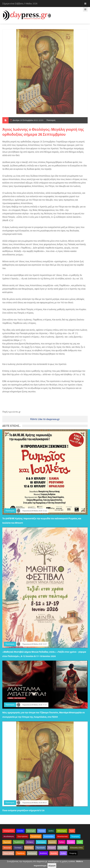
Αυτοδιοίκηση (9, 836)
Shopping (73, 853)
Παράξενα (21, 853)
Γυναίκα (71, 842)
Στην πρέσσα (22, 836)
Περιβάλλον (19, 842)
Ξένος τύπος (8, 853)
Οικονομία (31, 831)
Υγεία (72, 831)
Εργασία (52, 842)
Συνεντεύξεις (49, 836)
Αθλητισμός (62, 831)
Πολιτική (42, 831)
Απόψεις (30, 842)
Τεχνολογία (41, 848)
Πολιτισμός (51, 120)
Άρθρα (62, 842)
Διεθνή (51, 831)
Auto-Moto (63, 848)
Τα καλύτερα (36, 836)
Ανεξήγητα (32, 853)
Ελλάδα (20, 831)
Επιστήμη (29, 848)
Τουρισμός (75, 836)
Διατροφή (7, 848)
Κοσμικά (52, 848)
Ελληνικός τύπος (77, 848)
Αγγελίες (54, 853)
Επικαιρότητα (9, 831)
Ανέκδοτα (43, 853)
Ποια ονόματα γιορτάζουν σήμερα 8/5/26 (23, 810)
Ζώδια (63, 853)
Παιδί (80, 842)
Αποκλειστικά (63, 836)
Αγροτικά (7, 842)
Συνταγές (18, 848)
